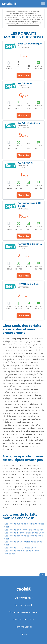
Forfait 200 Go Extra (30, 244)
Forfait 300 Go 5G (28, 284)
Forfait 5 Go (25, 84)
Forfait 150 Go (26, 163)
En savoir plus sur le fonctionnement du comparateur (24, 24)
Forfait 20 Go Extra (29, 123)
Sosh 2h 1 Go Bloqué (30, 44)
